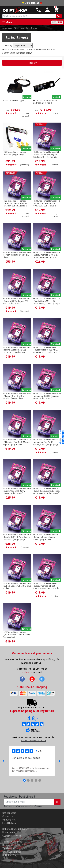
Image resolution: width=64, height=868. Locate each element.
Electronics (20, 28)
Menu (9, 22)
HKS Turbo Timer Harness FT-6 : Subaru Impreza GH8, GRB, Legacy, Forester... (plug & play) (47, 256)
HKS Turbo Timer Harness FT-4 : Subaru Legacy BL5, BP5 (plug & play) (17, 586)
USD (54, 22)
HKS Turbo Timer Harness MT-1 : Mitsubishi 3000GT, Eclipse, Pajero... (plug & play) (47, 396)
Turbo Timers (31, 28)
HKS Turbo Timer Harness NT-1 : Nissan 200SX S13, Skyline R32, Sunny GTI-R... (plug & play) (47, 156)
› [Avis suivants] (59, 761)
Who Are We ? (9, 820)
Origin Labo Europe (12, 852)
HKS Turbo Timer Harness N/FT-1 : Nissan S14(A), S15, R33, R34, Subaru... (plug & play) (16, 205)
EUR (60, 22)
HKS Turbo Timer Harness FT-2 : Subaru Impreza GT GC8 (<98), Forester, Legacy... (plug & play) (47, 587)
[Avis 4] (36, 780)
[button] (56, 10)
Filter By (32, 63)
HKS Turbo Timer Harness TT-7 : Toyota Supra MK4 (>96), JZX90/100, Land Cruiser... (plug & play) (17, 351)
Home (3, 28)
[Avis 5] (40, 780)
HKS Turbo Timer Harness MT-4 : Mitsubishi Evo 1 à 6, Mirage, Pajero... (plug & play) (17, 442)
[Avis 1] (24, 780)
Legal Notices (9, 823)
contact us (27, 672)
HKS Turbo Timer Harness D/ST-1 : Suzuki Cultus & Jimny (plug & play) (17, 635)
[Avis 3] (32, 780)
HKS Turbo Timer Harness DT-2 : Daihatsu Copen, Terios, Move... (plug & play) (47, 537)
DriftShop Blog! (10, 855)
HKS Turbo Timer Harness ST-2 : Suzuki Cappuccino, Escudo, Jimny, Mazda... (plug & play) (47, 491)
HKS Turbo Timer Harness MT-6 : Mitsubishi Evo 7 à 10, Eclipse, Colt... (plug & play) (47, 442)
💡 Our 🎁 (32, 3)
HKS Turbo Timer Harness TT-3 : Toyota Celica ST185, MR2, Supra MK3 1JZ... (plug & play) (47, 350)
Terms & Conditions (12, 842)
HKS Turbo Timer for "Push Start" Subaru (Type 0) (45, 102)
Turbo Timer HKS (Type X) (15, 100)
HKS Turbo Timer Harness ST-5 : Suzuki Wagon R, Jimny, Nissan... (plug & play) (17, 491)
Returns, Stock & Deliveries (16, 829)
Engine (11, 28)
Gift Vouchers (9, 813)
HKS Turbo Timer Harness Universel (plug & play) (15, 153)
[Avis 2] (28, 780)
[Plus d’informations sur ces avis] (53, 737)
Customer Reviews (12, 836)
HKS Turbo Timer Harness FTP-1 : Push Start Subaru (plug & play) (17, 255)
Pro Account (9, 832)
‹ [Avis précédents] (3, 761)
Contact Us (8, 816)
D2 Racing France (11, 845)
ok (57, 802)
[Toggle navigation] (8, 22)
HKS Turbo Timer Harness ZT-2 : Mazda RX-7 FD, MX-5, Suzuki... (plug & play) (17, 396)
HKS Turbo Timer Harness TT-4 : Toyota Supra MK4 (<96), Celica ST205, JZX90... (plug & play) (47, 302)
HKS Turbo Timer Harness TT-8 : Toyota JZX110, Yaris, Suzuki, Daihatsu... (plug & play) (17, 537)
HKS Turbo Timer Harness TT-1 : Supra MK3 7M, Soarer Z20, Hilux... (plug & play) (17, 301)
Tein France (8, 848)
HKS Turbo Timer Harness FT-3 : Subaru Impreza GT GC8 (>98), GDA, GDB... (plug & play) (47, 205)
